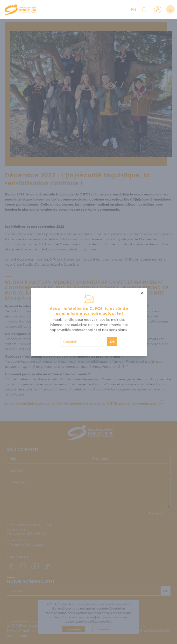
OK (112, 342)
